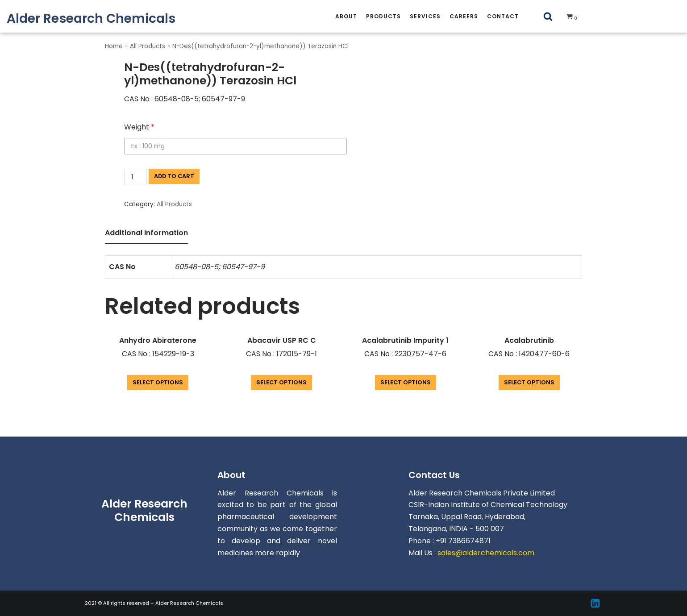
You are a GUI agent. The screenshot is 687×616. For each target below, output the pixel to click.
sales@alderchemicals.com (486, 553)
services (425, 16)
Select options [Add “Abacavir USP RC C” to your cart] (281, 382)
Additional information (146, 233)
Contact (503, 16)
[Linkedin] (595, 603)
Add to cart (174, 176)
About (346, 16)
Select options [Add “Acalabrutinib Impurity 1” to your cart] (406, 382)
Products (383, 16)
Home (114, 46)
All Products (148, 46)
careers (464, 16)
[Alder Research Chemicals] (91, 19)
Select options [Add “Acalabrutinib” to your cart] (529, 382)
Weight (139, 127)
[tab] (146, 234)
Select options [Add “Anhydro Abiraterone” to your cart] (158, 382)
